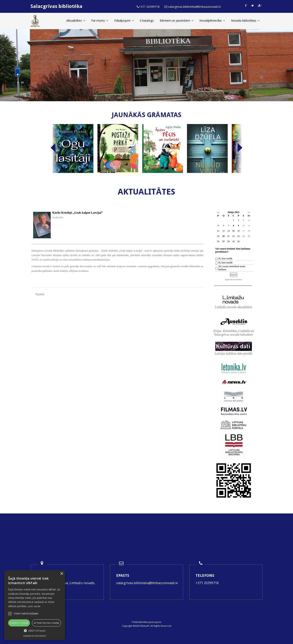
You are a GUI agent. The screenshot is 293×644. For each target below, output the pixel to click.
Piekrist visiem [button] (19, 623)
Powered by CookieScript (35, 636)
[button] (35, 631)
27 (224, 241)
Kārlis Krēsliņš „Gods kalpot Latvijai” (78, 213)
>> (249, 212)
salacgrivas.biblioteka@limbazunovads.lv (147, 583)
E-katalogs (147, 20)
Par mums (100, 20)
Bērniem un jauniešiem (177, 20)
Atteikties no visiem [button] (46, 623)
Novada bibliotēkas (245, 20)
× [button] (62, 574)
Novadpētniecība (212, 20)
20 (224, 236)
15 (233, 231)
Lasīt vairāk (34, 606)
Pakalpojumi (124, 20)
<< (218, 212)
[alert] (35, 605)
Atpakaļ (40, 294)
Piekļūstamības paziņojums (147, 622)
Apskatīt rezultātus (233, 279)
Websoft (145, 626)
